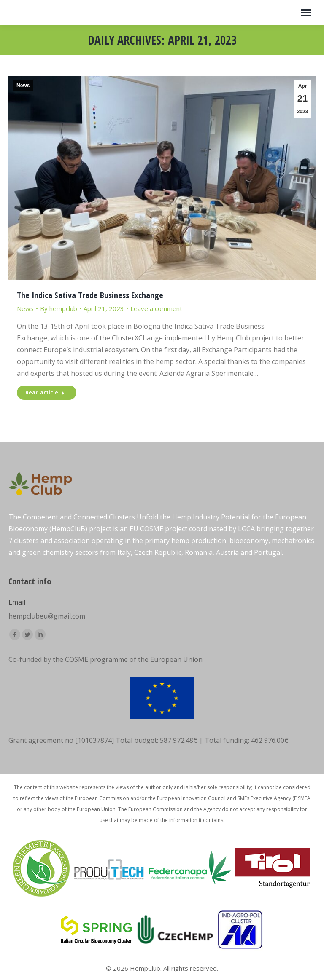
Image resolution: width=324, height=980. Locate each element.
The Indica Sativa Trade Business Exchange (90, 295)
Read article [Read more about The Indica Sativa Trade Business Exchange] (45, 392)
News (23, 86)
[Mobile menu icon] (306, 13)
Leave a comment (156, 308)
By (59, 308)
